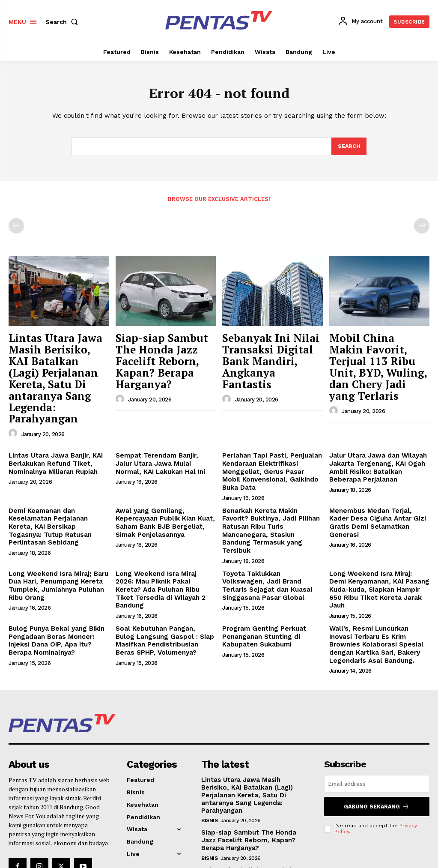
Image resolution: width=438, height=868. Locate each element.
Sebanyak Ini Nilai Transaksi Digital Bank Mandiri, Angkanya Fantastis (270, 353)
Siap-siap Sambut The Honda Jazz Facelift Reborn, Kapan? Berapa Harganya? (164, 353)
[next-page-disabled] (422, 228)
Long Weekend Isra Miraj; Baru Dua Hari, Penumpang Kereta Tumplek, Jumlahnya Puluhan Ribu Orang (55, 532)
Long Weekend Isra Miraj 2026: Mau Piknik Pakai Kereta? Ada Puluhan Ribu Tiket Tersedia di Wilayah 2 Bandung (162, 532)
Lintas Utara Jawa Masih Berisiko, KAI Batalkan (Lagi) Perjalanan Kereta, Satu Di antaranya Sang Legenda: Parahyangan (58, 361)
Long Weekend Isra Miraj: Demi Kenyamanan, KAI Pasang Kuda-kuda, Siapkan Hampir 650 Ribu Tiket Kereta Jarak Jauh (377, 532)
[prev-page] (16, 228)
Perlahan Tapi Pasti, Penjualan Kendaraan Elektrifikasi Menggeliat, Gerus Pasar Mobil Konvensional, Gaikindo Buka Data (269, 433)
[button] (63, 22)
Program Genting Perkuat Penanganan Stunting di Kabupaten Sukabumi (261, 572)
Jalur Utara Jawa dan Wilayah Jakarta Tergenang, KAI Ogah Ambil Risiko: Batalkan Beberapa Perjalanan (378, 430)
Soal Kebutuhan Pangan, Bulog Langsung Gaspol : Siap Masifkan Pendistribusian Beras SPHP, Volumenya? (166, 575)
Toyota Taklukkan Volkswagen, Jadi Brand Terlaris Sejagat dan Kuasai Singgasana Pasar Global (271, 528)
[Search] (349, 149)
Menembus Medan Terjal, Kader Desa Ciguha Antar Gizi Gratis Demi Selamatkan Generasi (377, 477)
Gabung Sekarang (377, 738)
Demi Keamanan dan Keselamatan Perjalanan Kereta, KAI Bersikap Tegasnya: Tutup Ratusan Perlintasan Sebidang (57, 481)
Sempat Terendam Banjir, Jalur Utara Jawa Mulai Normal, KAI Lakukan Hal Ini (163, 426)
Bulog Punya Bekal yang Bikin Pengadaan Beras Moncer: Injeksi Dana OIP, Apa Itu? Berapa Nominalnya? (58, 575)
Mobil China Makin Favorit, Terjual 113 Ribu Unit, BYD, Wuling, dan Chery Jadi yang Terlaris (377, 357)
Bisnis (209, 743)
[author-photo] (14, 398)
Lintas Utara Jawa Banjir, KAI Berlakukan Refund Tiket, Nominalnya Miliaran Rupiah (51, 426)
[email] (377, 717)
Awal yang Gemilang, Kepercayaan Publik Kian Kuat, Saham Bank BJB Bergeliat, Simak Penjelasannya (161, 481)
